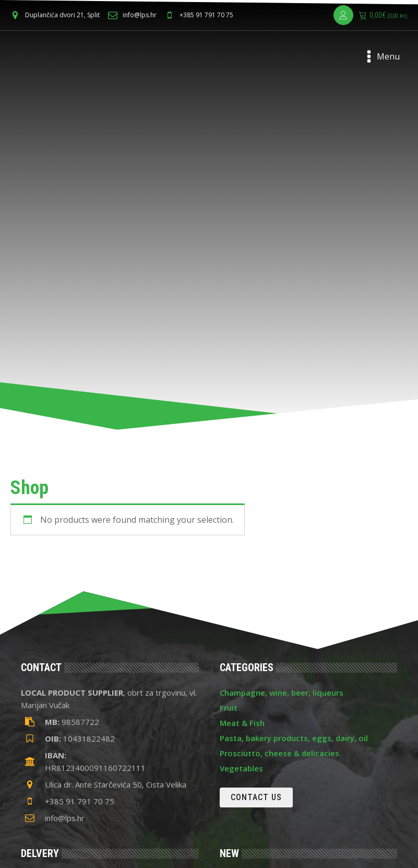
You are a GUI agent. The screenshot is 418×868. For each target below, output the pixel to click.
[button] (59, 15)
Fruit (229, 708)
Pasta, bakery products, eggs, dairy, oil (294, 738)
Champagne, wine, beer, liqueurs (282, 693)
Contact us (256, 797)
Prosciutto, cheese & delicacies (279, 753)
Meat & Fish (242, 723)
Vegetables (241, 768)
